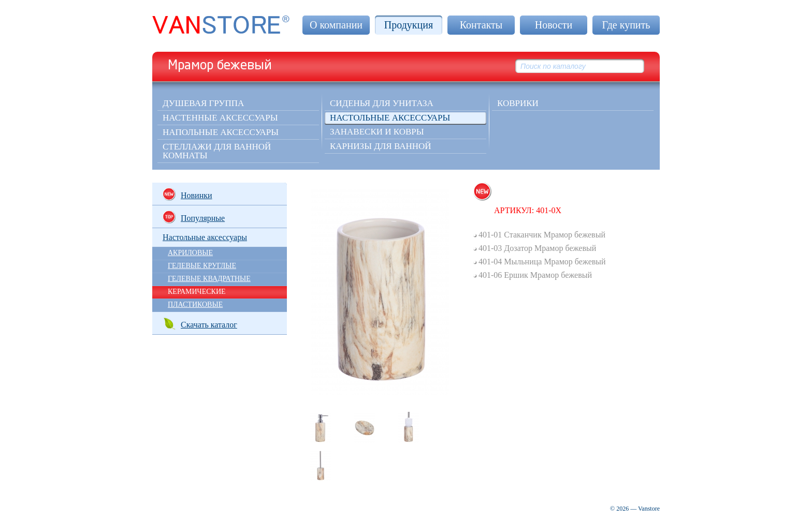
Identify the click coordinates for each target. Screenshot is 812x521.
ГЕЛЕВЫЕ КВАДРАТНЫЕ (209, 279)
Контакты (481, 25)
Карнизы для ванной (381, 146)
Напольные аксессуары (221, 132)
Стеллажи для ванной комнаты (217, 151)
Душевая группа (203, 103)
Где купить (626, 25)
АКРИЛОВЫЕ (190, 253)
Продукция (409, 25)
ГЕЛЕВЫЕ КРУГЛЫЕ (202, 266)
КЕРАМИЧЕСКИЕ (197, 292)
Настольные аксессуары (390, 118)
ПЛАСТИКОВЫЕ (195, 304)
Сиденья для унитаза (382, 103)
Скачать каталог (200, 324)
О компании (336, 25)
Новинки (187, 194)
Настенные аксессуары (220, 118)
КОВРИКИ (518, 103)
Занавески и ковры (377, 132)
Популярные (194, 217)
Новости (554, 25)
